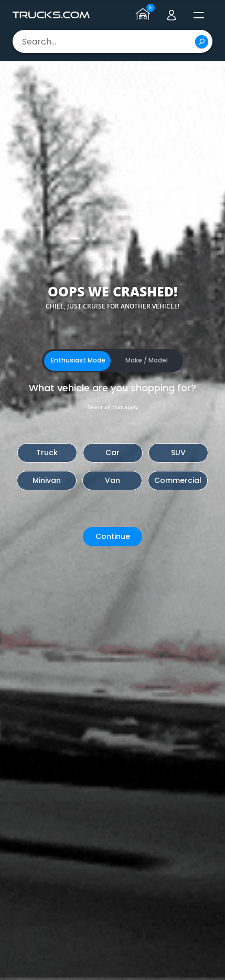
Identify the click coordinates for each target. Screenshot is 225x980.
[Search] (202, 42)
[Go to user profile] (172, 15)
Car (112, 453)
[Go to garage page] (144, 15)
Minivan (47, 480)
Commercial (178, 480)
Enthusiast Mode (78, 360)
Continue (113, 536)
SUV (178, 453)
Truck (47, 453)
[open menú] (199, 15)
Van (112, 480)
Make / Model (147, 360)
